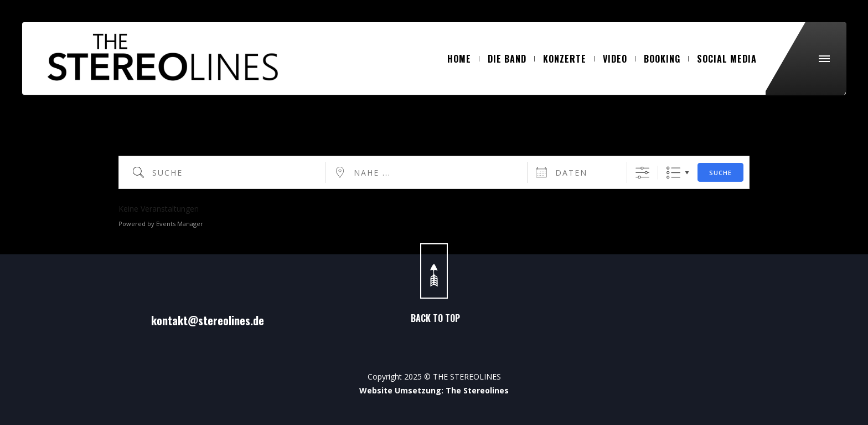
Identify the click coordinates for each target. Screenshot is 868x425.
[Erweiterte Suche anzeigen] (642, 173)
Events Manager (180, 224)
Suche (720, 173)
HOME (463, 59)
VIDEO (619, 59)
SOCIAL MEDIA (727, 59)
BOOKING (666, 59)
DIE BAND (511, 59)
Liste (673, 173)
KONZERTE (569, 59)
